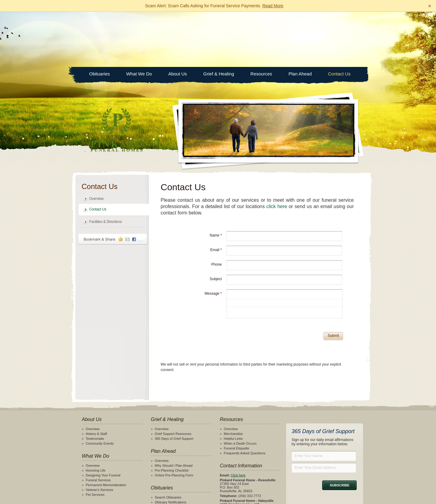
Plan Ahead (300, 19)
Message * (213, 238)
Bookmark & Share (113, 184)
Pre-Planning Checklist (172, 415)
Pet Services (95, 439)
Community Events (100, 388)
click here (277, 151)
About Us (178, 19)
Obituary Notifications (171, 447)
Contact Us (339, 19)
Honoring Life (96, 415)
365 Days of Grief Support (174, 383)
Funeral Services (98, 425)
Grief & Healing (219, 19)
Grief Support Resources (173, 379)
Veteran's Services (99, 435)
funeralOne (267, 498)
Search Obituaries (168, 442)
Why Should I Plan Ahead (174, 410)
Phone (217, 209)
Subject (216, 224)
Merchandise (233, 379)
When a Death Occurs (240, 388)
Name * (216, 180)
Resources (261, 19)
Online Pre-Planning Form (174, 420)
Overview (97, 144)
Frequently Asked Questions (245, 398)
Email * (216, 195)
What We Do (139, 19)
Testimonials (95, 383)
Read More (273, 6)
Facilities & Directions (106, 167)
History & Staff (96, 379)
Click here (238, 420)
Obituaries (100, 19)
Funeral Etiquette (236, 393)
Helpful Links (233, 383)
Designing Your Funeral (103, 420)
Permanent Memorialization (106, 430)
